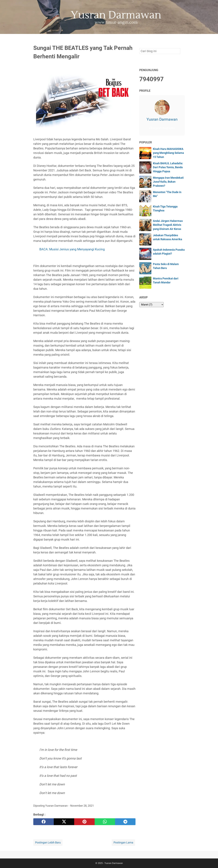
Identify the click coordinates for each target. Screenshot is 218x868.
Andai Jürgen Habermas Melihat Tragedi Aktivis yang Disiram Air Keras (168, 225)
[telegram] (125, 822)
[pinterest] (84, 822)
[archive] (151, 305)
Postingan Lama (123, 843)
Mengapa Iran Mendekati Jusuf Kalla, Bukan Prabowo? (168, 182)
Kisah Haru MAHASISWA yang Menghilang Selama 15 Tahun (168, 153)
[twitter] (64, 822)
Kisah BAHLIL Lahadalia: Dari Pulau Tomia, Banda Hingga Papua (168, 167)
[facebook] (44, 822)
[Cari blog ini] (183, 39)
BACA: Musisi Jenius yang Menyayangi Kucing (72, 249)
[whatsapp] (105, 822)
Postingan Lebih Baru (48, 843)
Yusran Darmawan (162, 119)
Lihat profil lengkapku (162, 128)
